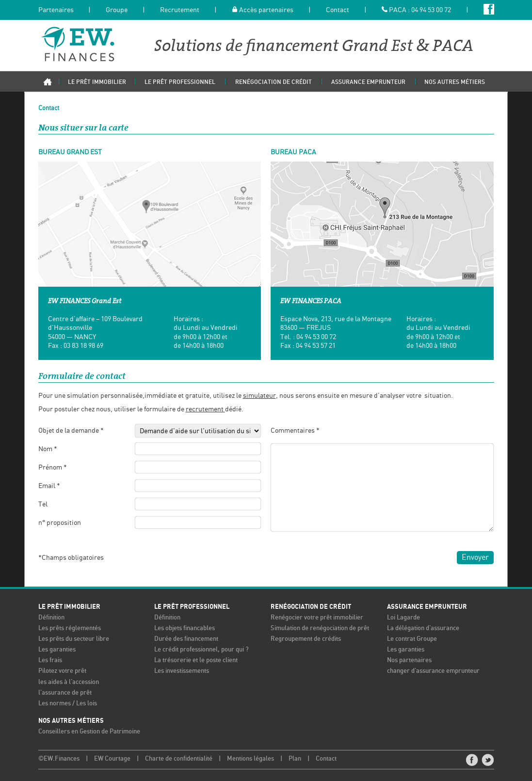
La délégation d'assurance (423, 627)
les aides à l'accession (69, 681)
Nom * (48, 448)
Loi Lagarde (403, 617)
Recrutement (180, 10)
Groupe (117, 10)
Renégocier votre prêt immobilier (317, 617)
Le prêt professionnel (192, 606)
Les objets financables (185, 627)
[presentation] (189, 557)
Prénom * (53, 467)
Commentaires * (295, 430)
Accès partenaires (263, 10)
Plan (295, 758)
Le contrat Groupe (412, 639)
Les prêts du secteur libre (74, 639)
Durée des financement (186, 639)
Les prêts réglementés (70, 627)
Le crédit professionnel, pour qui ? (202, 649)
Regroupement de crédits (306, 639)
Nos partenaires (409, 660)
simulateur (259, 395)
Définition (51, 617)
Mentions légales (250, 758)
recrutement (205, 409)
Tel (43, 504)
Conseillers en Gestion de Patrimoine (89, 731)
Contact (338, 10)
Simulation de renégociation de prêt (320, 627)
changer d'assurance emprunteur (433, 671)
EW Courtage (112, 758)
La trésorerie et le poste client (196, 660)
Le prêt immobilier (69, 606)
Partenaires (56, 10)
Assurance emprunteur (427, 606)
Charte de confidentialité (179, 758)
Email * (49, 485)
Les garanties (57, 649)
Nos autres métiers (71, 720)
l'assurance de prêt (65, 692)
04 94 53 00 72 (431, 10)
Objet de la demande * (71, 430)
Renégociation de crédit (311, 606)
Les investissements (182, 671)
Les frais (50, 660)
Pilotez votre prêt (62, 671)
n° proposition (60, 522)
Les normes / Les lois (68, 703)
